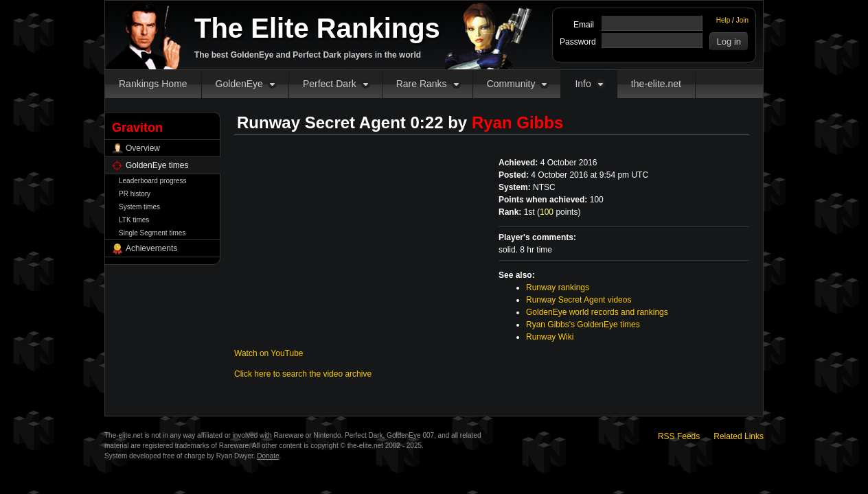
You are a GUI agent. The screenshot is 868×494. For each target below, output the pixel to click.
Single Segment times (152, 233)
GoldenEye (239, 84)
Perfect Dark (330, 84)
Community (511, 84)
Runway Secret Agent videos (579, 300)
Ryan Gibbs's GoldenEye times (583, 325)
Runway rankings (558, 287)
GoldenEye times (157, 165)
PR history (135, 194)
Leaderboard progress (152, 181)
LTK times (134, 220)
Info (583, 84)
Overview (143, 148)
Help (723, 20)
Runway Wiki (550, 337)
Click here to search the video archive (303, 374)
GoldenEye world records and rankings (597, 312)
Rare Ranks (422, 84)
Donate (268, 456)
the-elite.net (656, 84)
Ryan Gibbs (517, 122)
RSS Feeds (679, 436)
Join (742, 20)
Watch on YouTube (269, 353)
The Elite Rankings (317, 28)
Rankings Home (153, 84)
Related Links (739, 436)
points (559, 212)
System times (139, 207)
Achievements (151, 248)
